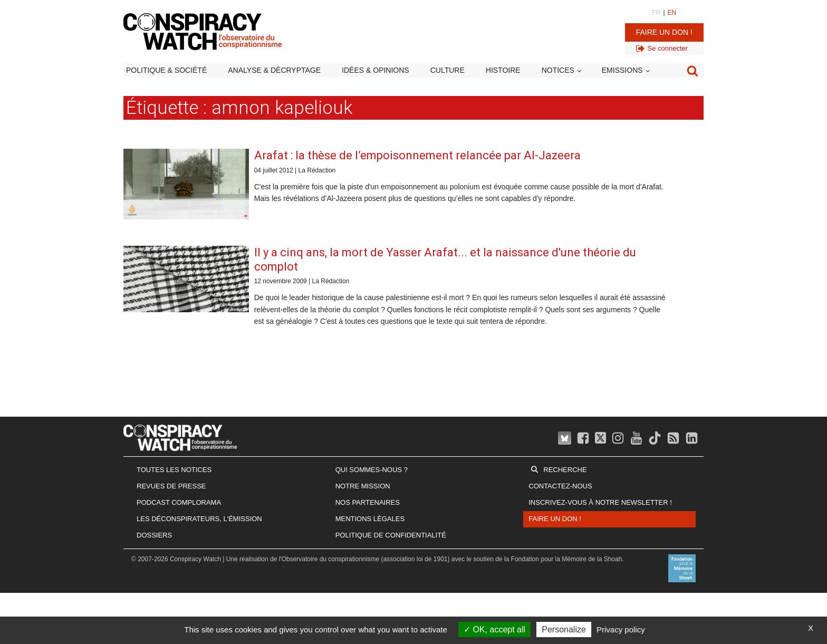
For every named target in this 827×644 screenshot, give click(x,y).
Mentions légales (370, 519)
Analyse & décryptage (274, 70)
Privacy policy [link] (621, 629)
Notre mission (363, 486)
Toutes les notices (174, 470)
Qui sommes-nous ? (372, 470)
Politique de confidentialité (391, 535)
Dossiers (154, 535)
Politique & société (166, 70)
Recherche (565, 470)
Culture (448, 70)
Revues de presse (171, 486)
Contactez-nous (560, 486)
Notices (558, 70)
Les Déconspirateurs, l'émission (199, 519)
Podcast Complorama (179, 502)
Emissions (622, 70)
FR (656, 13)
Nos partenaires (368, 502)
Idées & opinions (376, 70)
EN (672, 13)
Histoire (503, 70)
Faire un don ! (664, 32)
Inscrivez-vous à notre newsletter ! (600, 502)
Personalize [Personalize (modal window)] (564, 629)
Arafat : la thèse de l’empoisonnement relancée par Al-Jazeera (417, 155)
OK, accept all (494, 629)
